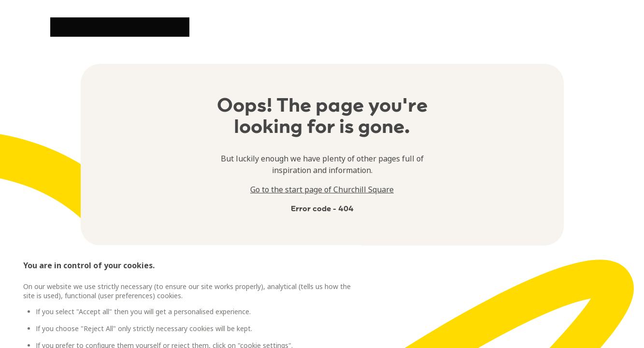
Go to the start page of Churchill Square (322, 189)
